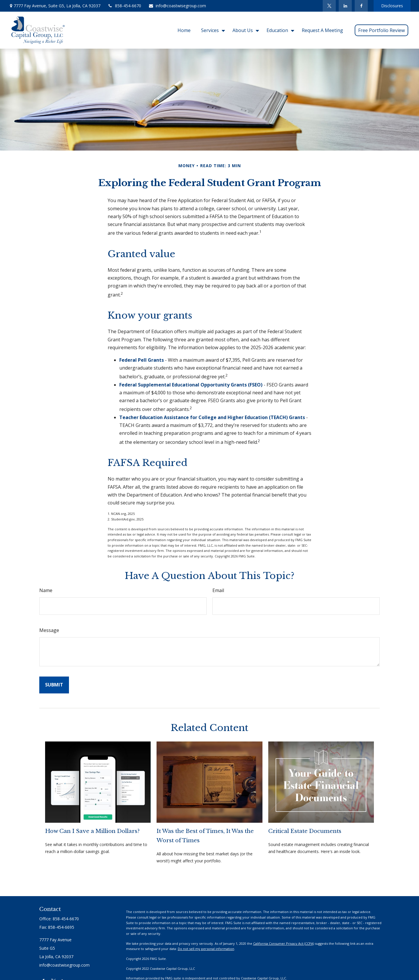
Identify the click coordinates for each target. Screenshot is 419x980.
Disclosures (392, 6)
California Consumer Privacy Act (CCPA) (284, 943)
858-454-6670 (124, 6)
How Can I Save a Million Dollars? (92, 831)
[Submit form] (54, 685)
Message (49, 630)
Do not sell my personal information (206, 949)
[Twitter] (329, 6)
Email (218, 590)
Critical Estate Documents (305, 831)
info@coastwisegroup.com (177, 6)
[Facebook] (361, 6)
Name (46, 590)
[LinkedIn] (345, 6)
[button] (184, 30)
